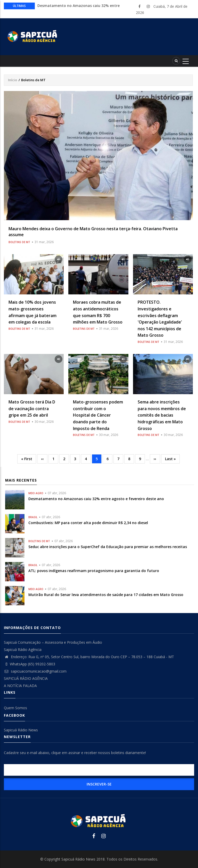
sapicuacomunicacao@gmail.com (35, 671)
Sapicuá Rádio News (21, 730)
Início (13, 80)
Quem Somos (15, 708)
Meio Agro (36, 493)
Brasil (33, 517)
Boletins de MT (19, 242)
